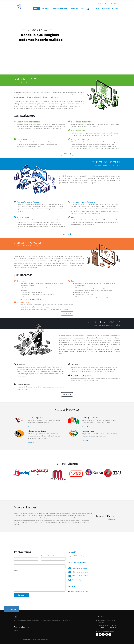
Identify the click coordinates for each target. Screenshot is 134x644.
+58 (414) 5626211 (113, 4)
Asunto (16, 563)
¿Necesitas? (11, 609)
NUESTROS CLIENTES (77, 8)
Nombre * (17, 556)
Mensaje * (17, 570)
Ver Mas (67, 154)
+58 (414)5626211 (109, 626)
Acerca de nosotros (90, 4)
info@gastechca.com (83, 580)
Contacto (100, 4)
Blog (97, 8)
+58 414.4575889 (83, 572)
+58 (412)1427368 (111, 628)
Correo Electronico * (48, 556)
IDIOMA (115, 8)
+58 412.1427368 (83, 576)
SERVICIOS (45, 8)
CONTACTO (106, 8)
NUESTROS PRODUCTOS (60, 8)
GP (89, 9)
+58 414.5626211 (83, 568)
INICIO (37, 8)
